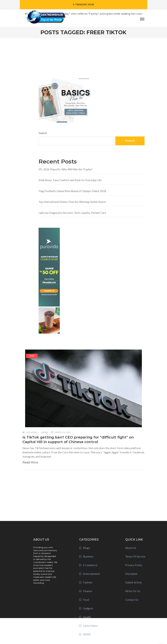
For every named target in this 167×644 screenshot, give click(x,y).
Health (87, 617)
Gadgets (88, 608)
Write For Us (133, 591)
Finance (88, 591)
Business (88, 556)
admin (45, 432)
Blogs (86, 548)
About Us (131, 548)
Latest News (90, 626)
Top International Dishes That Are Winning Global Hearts (72, 202)
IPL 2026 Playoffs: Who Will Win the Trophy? (66, 169)
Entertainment (91, 574)
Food (86, 600)
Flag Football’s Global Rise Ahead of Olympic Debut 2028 (72, 191)
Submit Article (133, 582)
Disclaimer (132, 574)
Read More (30, 462)
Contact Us (132, 600)
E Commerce (90, 565)
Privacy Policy (134, 565)
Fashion (88, 582)
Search (43, 133)
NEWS (32, 356)
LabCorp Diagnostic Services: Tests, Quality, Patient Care (72, 213)
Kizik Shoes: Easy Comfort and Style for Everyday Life (70, 180)
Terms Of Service (135, 556)
